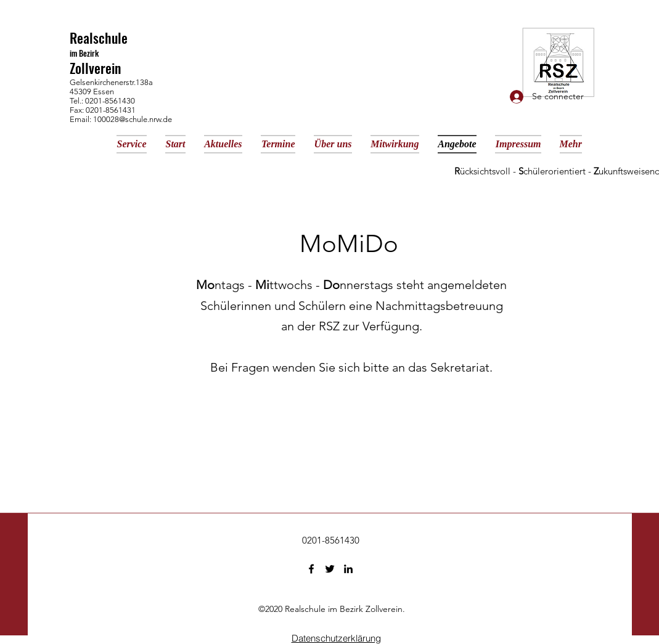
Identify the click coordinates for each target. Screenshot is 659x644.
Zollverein (95, 68)
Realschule (99, 38)
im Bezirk (84, 53)
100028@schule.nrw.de (133, 119)
